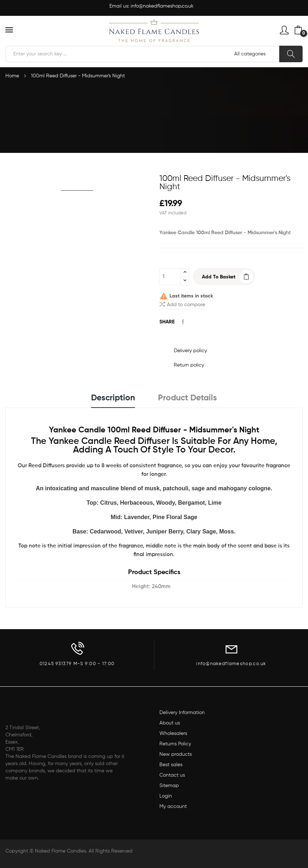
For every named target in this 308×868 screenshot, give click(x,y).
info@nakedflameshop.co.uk (162, 6)
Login (166, 796)
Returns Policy (175, 744)
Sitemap (169, 786)
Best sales (171, 765)
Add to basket (219, 277)
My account (173, 806)
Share (183, 322)
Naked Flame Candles (60, 851)
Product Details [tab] (187, 398)
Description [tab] (113, 398)
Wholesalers (173, 733)
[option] (77, 179)
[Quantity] (170, 277)
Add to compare (182, 304)
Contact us (172, 775)
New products (176, 754)
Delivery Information (182, 713)
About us (170, 723)
